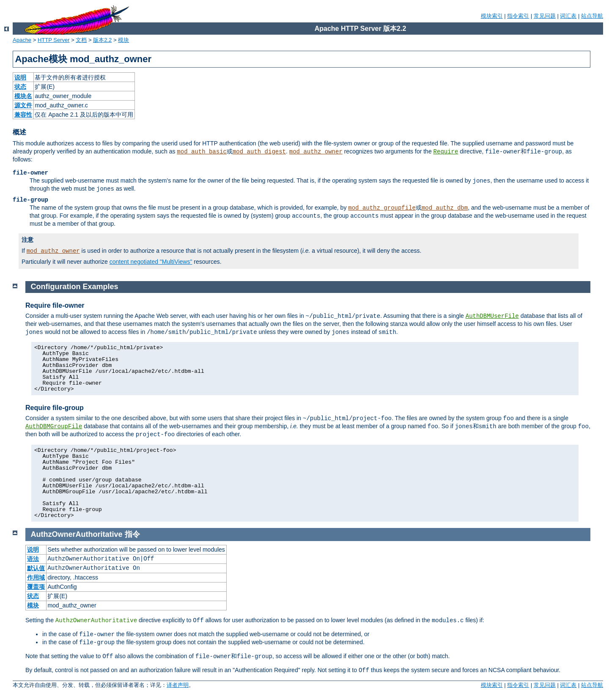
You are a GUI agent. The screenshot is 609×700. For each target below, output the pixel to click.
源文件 (23, 105)
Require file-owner (55, 305)
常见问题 (545, 16)
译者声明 (178, 685)
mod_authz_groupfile (382, 208)
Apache (22, 40)
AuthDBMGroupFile (54, 427)
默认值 (36, 568)
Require (446, 152)
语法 (33, 559)
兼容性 (23, 115)
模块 (123, 40)
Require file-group (55, 408)
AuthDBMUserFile (492, 316)
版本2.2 (102, 40)
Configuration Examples (75, 287)
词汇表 (568, 16)
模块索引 (492, 16)
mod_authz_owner (316, 152)
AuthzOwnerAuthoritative (77, 534)
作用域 (36, 577)
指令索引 (518, 16)
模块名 (23, 96)
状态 (20, 87)
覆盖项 (36, 587)
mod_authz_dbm (445, 208)
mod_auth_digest (259, 152)
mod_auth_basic (202, 152)
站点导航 (592, 16)
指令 (132, 534)
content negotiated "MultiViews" (151, 262)
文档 (81, 40)
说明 (20, 77)
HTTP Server (54, 40)
